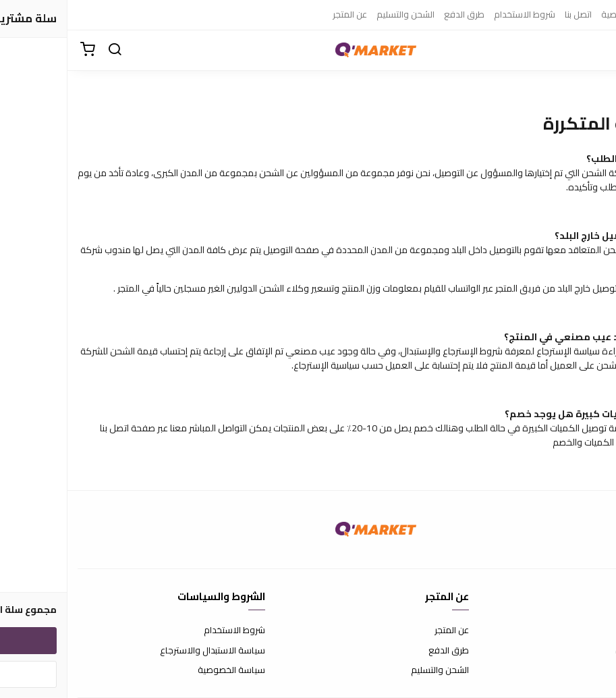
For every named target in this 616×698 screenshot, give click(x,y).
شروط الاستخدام (457, 14)
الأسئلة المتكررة (577, 651)
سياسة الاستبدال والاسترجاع (145, 651)
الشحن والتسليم (338, 14)
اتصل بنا (511, 14)
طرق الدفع (397, 14)
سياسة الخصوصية (567, 14)
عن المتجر (282, 14)
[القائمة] (596, 50)
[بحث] (47, 50)
